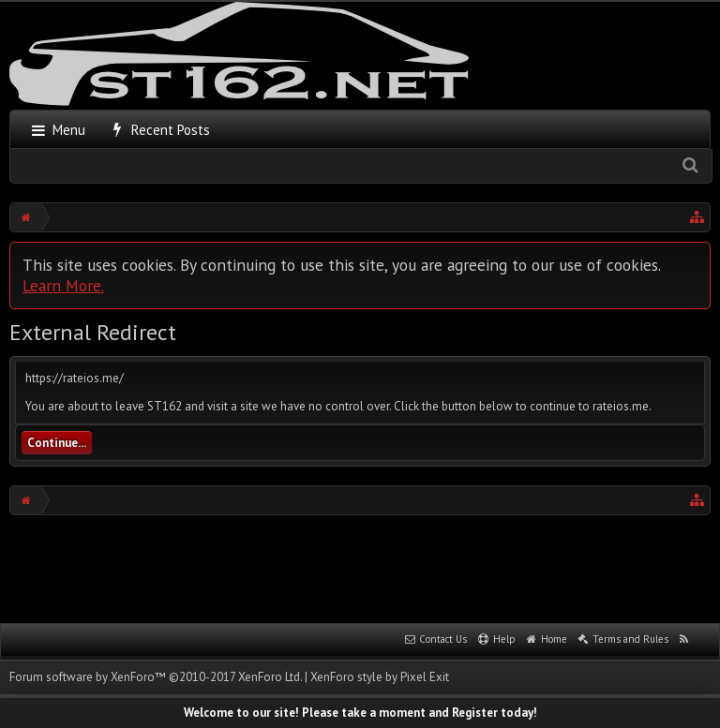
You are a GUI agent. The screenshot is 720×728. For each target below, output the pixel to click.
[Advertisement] (360, 567)
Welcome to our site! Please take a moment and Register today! (360, 713)
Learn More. (63, 285)
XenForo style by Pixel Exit (380, 677)
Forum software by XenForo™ (156, 677)
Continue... (57, 443)
